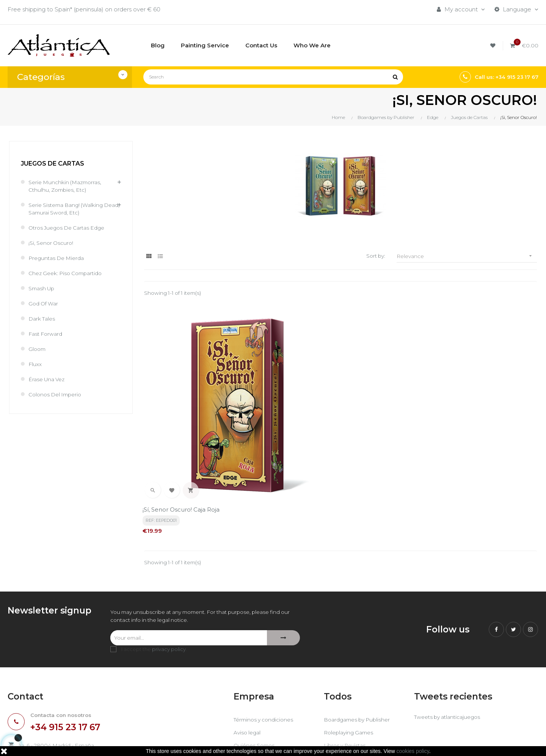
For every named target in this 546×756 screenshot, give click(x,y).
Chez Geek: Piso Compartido (69, 273)
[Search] (273, 77)
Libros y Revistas (347, 683)
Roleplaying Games (351, 670)
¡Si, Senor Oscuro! (53, 243)
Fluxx (36, 364)
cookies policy (413, 751)
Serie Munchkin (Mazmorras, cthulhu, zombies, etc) (68, 186)
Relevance (467, 256)
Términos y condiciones (266, 657)
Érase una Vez (49, 379)
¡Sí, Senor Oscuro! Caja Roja (183, 444)
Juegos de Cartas (53, 164)
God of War (45, 303)
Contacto (247, 696)
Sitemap (336, 696)
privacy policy (169, 587)
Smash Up (43, 288)
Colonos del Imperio (57, 394)
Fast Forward (47, 334)
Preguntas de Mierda (59, 258)
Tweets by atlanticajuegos (451, 655)
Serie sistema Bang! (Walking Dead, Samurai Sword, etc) (69, 209)
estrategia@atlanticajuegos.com (53, 700)
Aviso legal (248, 670)
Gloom (38, 349)
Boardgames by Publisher (360, 657)
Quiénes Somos (256, 683)
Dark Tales (43, 319)
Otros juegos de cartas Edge (70, 228)
